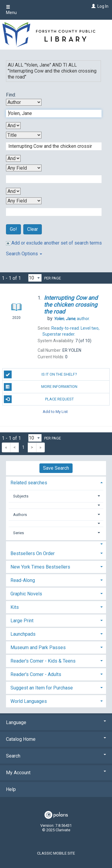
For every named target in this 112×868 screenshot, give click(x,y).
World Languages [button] (29, 701)
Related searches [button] (29, 483)
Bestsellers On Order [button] (33, 553)
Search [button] (56, 756)
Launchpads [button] (23, 634)
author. (72, 319)
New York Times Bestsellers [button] (40, 567)
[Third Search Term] (51, 179)
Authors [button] (20, 515)
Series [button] (19, 533)
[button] (56, 505)
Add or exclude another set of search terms (54, 243)
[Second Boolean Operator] (13, 158)
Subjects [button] (21, 496)
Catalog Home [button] (56, 739)
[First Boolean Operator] (13, 126)
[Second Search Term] (51, 146)
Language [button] (56, 722)
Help (11, 789)
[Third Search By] (24, 168)
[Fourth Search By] (24, 201)
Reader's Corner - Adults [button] (36, 674)
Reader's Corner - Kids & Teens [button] (43, 661)
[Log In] (93, 6)
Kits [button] (15, 607)
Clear (33, 229)
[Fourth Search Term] (51, 212)
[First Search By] (24, 102)
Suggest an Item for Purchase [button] (42, 688)
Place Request (39, 399)
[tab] (56, 482)
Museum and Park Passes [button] (38, 647)
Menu (11, 10)
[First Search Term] (51, 113)
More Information (41, 387)
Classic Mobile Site (56, 853)
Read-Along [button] (23, 580)
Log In (103, 6)
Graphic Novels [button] (26, 594)
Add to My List (55, 412)
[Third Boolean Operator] (13, 191)
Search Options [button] (24, 254)
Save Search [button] (56, 468)
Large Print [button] (22, 621)
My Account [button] (56, 773)
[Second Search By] (24, 135)
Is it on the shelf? (41, 374)
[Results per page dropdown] (35, 278)
